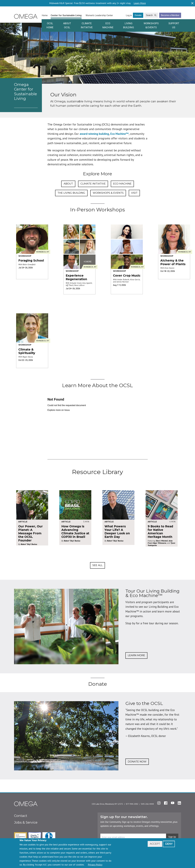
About (68, 184)
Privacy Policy (95, 865)
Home (45, 15)
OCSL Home (50, 25)
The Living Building (71, 193)
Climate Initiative (87, 25)
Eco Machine (108, 25)
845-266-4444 (148, 804)
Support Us (174, 25)
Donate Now (137, 762)
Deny (169, 844)
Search (149, 15)
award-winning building (94, 134)
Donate (138, 15)
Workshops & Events (151, 25)
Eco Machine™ (119, 134)
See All (97, 565)
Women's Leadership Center (99, 15)
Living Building (129, 25)
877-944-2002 (132, 804)
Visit (134, 193)
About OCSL (67, 25)
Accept (155, 844)
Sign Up (172, 837)
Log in (129, 15)
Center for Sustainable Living (66, 15)
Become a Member (170, 15)
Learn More (140, 3)
